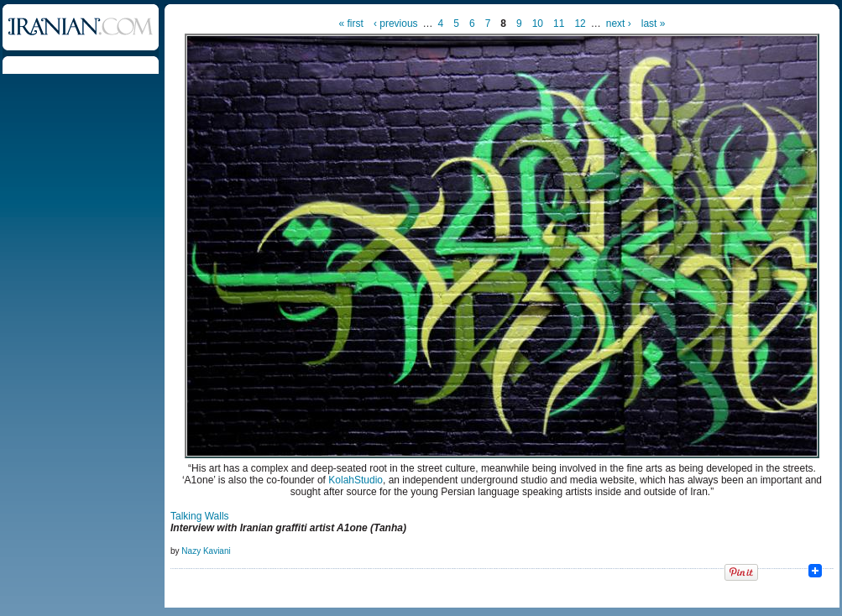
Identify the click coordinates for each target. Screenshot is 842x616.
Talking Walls (200, 516)
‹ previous (396, 23)
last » (654, 23)
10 (538, 23)
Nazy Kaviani (206, 551)
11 (559, 23)
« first (351, 23)
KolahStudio (356, 480)
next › (619, 23)
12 (580, 23)
